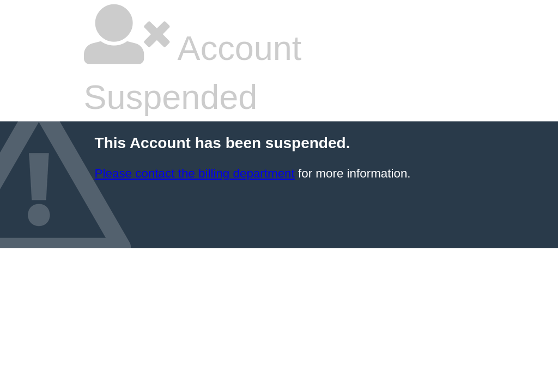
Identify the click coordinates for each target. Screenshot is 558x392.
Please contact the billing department (195, 173)
